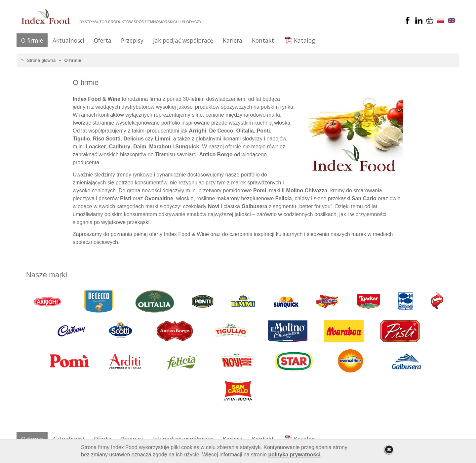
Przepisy (132, 40)
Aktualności (68, 40)
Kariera (233, 40)
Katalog (304, 40)
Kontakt (263, 40)
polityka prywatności (295, 455)
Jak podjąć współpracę (183, 40)
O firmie (32, 40)
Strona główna (41, 60)
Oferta (103, 40)
